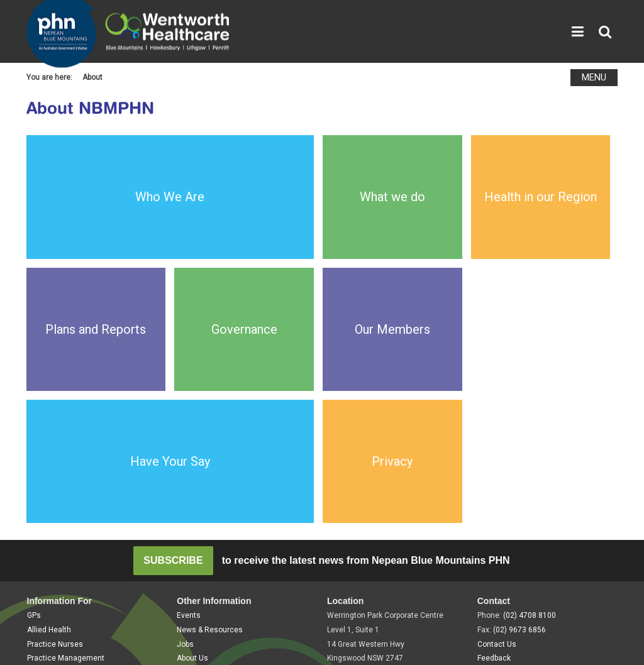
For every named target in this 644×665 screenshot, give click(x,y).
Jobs (185, 456)
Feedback (494, 470)
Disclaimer (127, 510)
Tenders (191, 484)
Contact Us (497, 456)
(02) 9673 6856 (519, 441)
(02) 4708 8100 (530, 427)
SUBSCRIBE (173, 372)
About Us (192, 470)
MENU (594, 77)
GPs (34, 427)
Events (189, 427)
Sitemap (41, 510)
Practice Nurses (55, 456)
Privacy (82, 510)
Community (47, 484)
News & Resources (210, 441)
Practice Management (66, 470)
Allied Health (49, 441)
